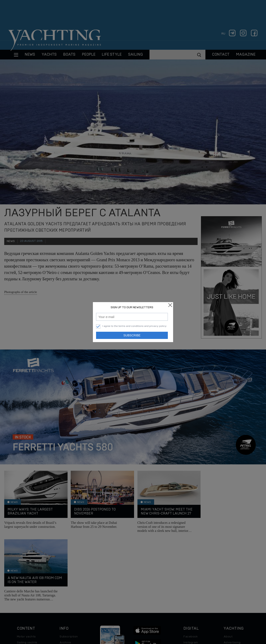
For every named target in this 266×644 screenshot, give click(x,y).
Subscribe (132, 335)
